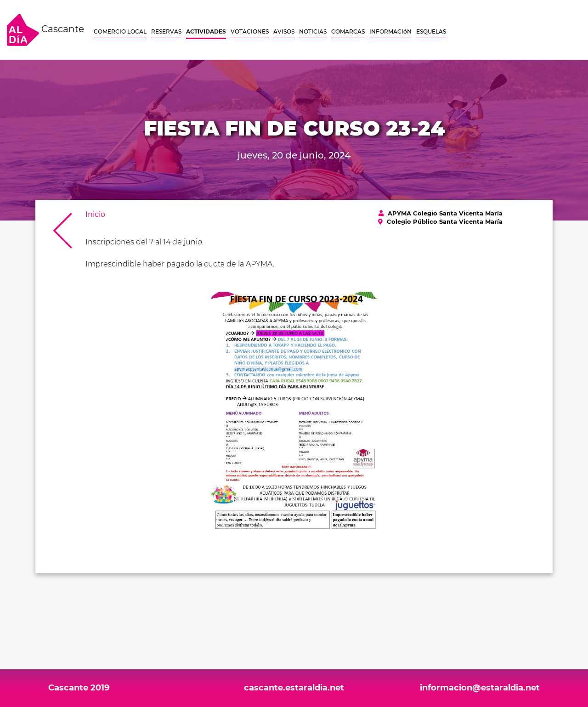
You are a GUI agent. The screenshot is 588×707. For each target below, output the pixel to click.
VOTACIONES (250, 31)
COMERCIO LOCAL (120, 31)
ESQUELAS (431, 31)
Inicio (95, 214)
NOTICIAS (313, 31)
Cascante (45, 30)
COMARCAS (348, 31)
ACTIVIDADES (206, 31)
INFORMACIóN (390, 31)
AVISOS (284, 31)
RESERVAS (166, 31)
